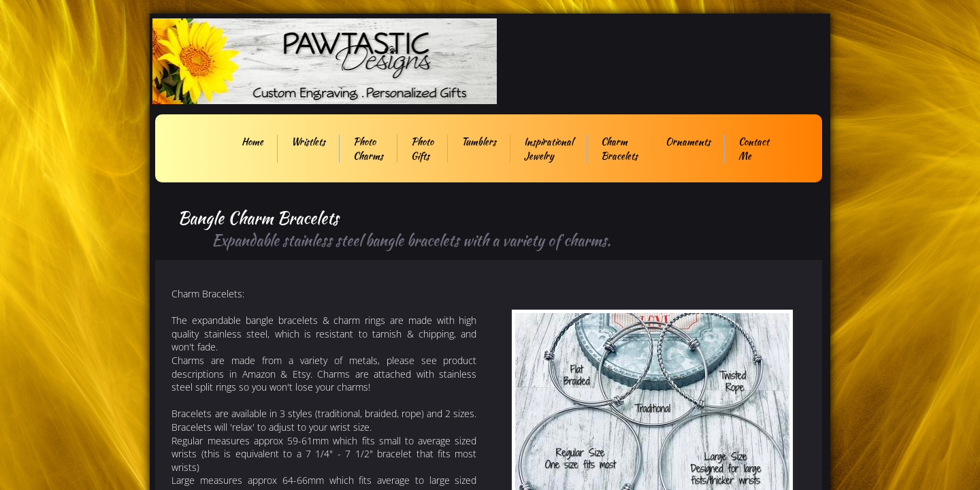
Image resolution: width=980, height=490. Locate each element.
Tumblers (479, 142)
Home (252, 142)
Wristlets (308, 142)
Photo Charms (368, 149)
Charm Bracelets (619, 149)
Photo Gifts (422, 149)
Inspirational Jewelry (549, 149)
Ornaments (688, 142)
